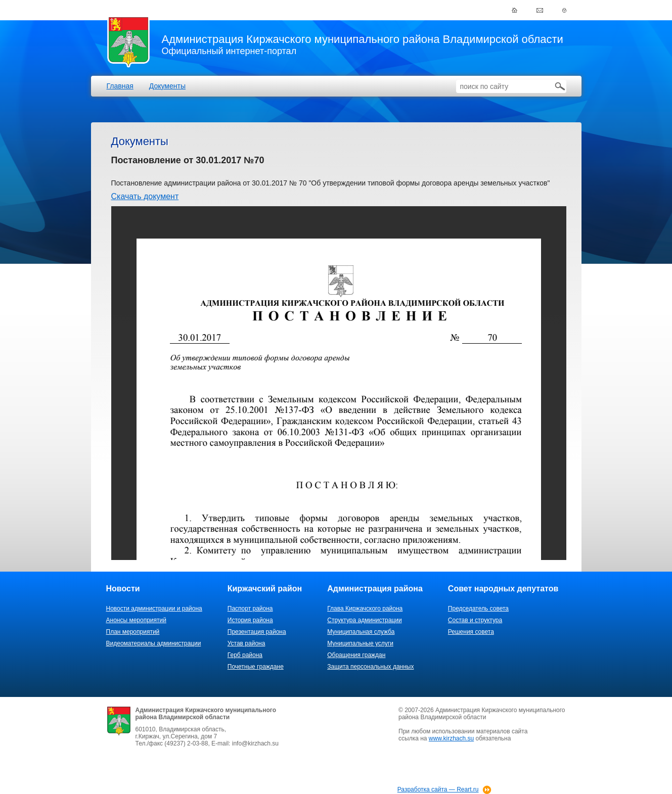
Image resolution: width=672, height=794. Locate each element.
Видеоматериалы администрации (154, 643)
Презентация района (257, 632)
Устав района (247, 643)
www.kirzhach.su (451, 738)
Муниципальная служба (361, 632)
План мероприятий (133, 632)
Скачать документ (145, 196)
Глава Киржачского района (365, 609)
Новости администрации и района (154, 609)
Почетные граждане (256, 667)
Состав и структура (475, 620)
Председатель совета (478, 609)
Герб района (245, 655)
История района (250, 620)
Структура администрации (364, 620)
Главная (120, 86)
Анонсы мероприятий (136, 620)
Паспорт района (250, 609)
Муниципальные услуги (360, 643)
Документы (167, 86)
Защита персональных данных (370, 667)
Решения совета (471, 632)
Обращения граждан (356, 655)
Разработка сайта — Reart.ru (438, 789)
